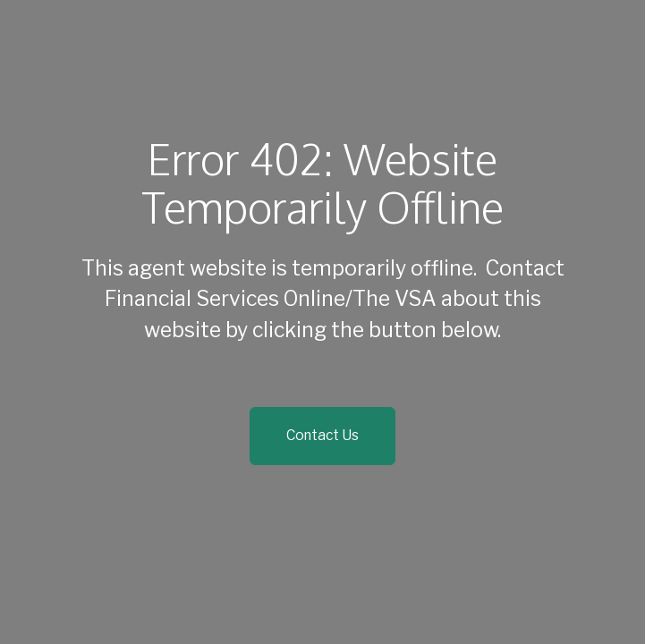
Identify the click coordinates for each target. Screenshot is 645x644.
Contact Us (322, 435)
